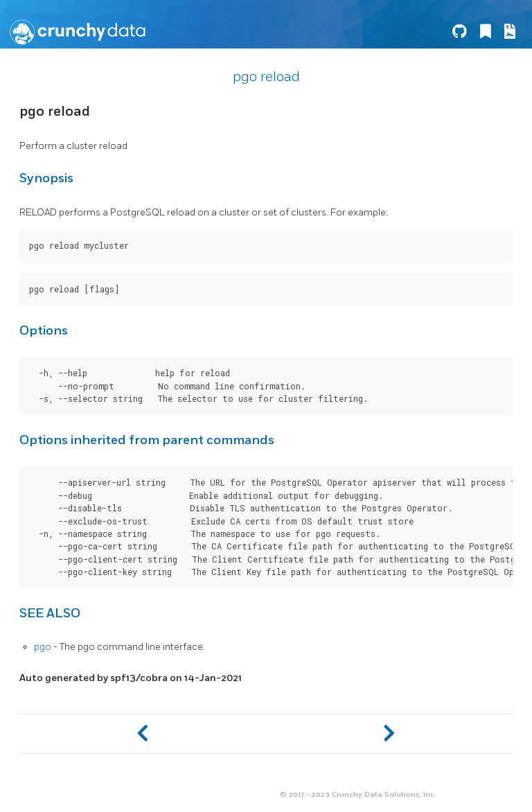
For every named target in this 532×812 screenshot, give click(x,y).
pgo (43, 647)
